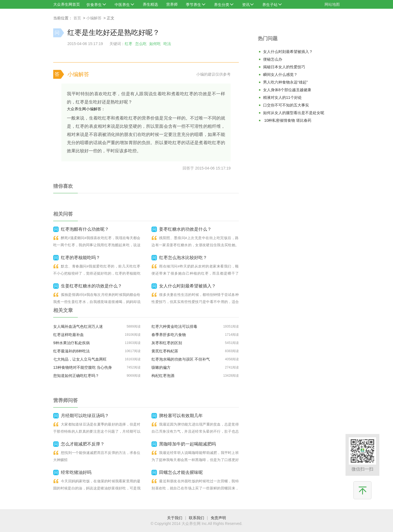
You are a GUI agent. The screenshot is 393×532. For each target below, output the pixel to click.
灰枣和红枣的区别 (167, 343)
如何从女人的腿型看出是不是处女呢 (294, 113)
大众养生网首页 (67, 4)
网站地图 (332, 4)
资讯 (246, 5)
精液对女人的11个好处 (282, 97)
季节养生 (193, 5)
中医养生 (122, 5)
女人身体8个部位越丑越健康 (287, 90)
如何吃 (155, 44)
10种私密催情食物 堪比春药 (287, 120)
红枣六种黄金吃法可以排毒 (174, 326)
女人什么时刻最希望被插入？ (288, 52)
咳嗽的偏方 (161, 367)
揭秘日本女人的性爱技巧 (284, 67)
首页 (77, 18)
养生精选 (150, 4)
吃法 (167, 44)
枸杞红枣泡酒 (163, 376)
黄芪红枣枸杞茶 (165, 351)
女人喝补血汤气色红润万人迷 (78, 326)
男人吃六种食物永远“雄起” (285, 82)
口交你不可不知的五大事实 (286, 105)
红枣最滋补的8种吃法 (72, 351)
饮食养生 (94, 5)
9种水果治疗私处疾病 (72, 343)
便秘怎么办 (273, 59)
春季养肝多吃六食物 (169, 335)
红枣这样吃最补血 (69, 335)
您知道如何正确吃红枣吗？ (76, 376)
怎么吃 (141, 44)
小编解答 (94, 18)
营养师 (172, 4)
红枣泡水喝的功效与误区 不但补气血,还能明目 (181, 360)
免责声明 (218, 518)
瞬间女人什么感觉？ (280, 75)
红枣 (129, 44)
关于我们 (175, 518)
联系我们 (196, 518)
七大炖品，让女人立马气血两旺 (80, 359)
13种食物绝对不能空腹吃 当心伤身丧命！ (83, 368)
